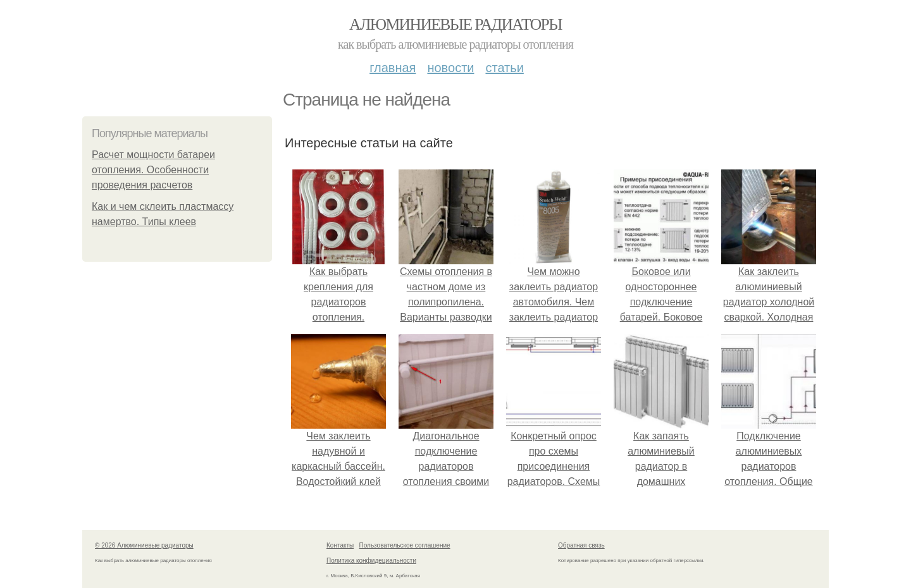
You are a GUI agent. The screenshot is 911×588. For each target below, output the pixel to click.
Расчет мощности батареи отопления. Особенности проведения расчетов (153, 170)
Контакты (340, 545)
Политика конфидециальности (371, 560)
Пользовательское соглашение (405, 545)
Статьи (504, 68)
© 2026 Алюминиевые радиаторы (144, 545)
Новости (450, 68)
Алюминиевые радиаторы (455, 24)
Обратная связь (581, 545)
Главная (393, 68)
